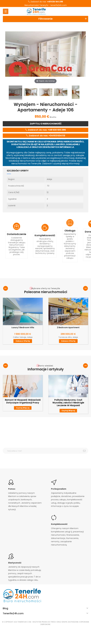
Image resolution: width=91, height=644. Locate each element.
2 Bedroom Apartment (68, 328)
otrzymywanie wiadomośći (40, 455)
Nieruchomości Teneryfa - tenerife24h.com (46, 5)
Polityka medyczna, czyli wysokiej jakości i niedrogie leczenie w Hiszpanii (68, 403)
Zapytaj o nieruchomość (45, 124)
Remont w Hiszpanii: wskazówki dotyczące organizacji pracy (23, 401)
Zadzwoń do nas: (45, 2)
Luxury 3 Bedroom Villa (23, 328)
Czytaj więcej (23, 408)
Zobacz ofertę (23, 341)
